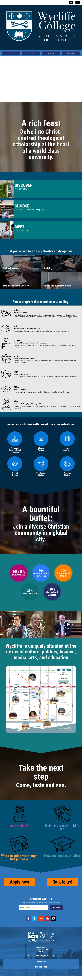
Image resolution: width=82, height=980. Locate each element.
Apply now (19, 886)
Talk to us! (63, 886)
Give (11, 53)
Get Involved (71, 53)
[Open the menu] (78, 3)
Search (71, 3)
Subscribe (51, 53)
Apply (31, 53)
